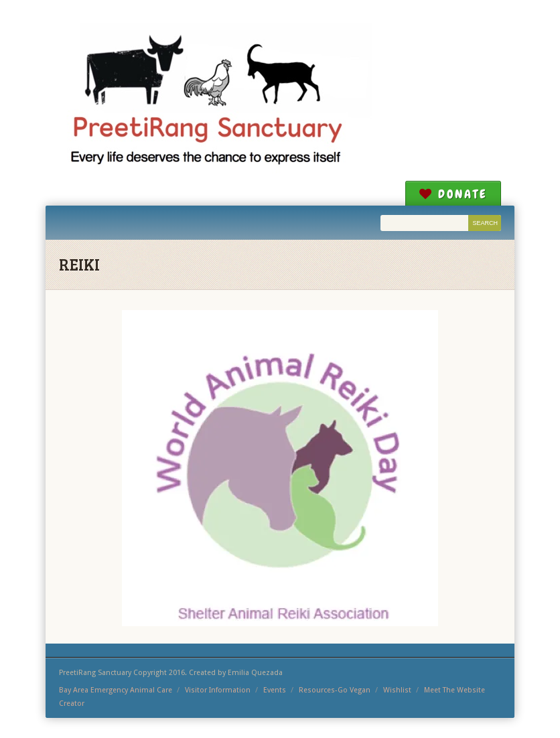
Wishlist (397, 690)
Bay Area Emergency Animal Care (116, 690)
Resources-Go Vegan (335, 690)
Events (275, 690)
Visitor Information (218, 690)
